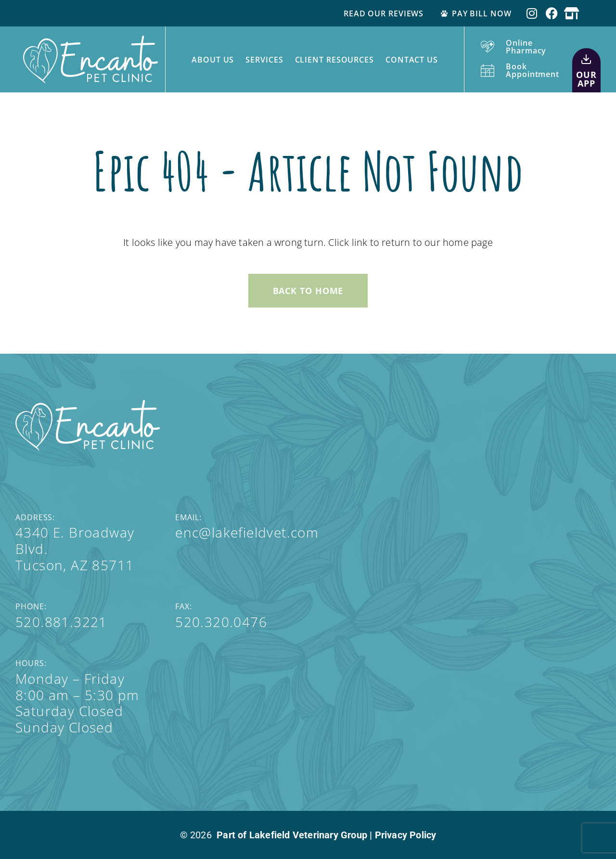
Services (264, 60)
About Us (213, 60)
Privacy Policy (406, 835)
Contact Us (412, 60)
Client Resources (334, 60)
